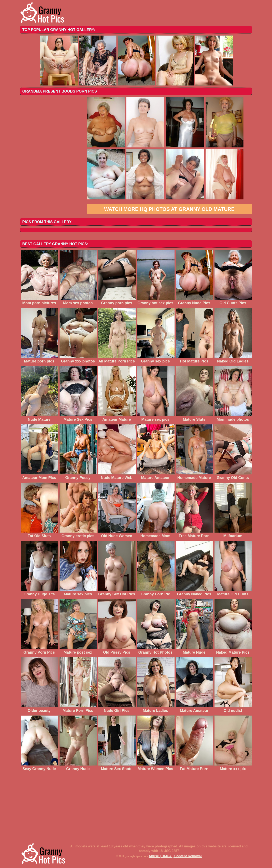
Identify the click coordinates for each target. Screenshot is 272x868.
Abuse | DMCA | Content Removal (175, 856)
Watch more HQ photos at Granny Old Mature (169, 209)
